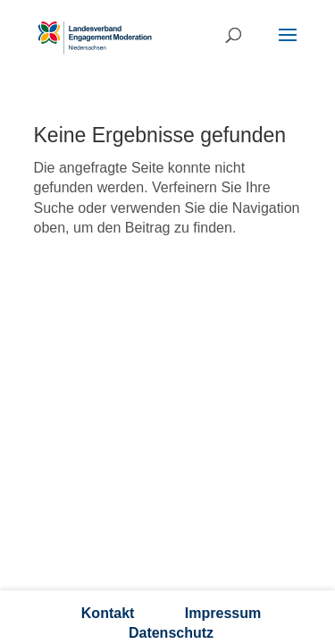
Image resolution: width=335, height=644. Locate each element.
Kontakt (108, 613)
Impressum (223, 613)
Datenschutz (171, 633)
